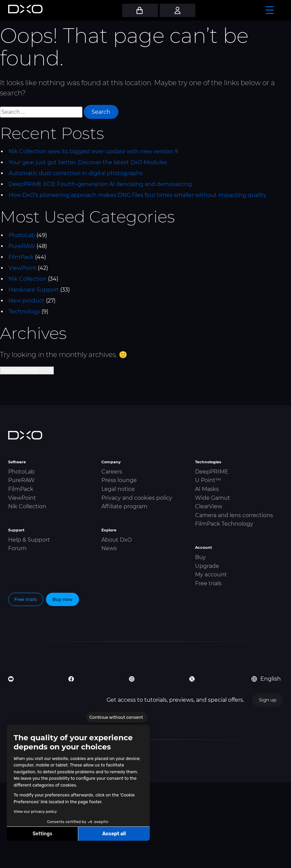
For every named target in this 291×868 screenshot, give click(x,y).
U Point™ (208, 480)
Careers (112, 472)
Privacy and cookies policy (137, 498)
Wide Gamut (213, 498)
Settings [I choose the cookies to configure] (43, 834)
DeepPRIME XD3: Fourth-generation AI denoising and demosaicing (100, 184)
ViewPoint (22, 268)
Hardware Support (34, 290)
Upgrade (207, 566)
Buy (200, 557)
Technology (24, 312)
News (109, 548)
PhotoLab (22, 235)
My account (211, 575)
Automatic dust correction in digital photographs (76, 173)
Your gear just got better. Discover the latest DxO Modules (88, 162)
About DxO (117, 540)
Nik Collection (28, 279)
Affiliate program (124, 506)
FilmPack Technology (224, 524)
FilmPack (21, 257)
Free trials (208, 583)
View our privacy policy (35, 811)
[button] (10, 861)
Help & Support (29, 540)
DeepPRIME (212, 472)
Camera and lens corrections (234, 515)
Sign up (268, 700)
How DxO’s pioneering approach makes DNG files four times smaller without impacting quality (138, 195)
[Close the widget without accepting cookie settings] (117, 717)
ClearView (209, 506)
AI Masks (207, 489)
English (266, 679)
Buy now (62, 599)
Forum (17, 548)
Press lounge (119, 480)
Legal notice (118, 489)
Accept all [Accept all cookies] (114, 834)
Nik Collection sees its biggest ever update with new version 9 (93, 151)
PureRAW (22, 246)
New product (27, 301)
